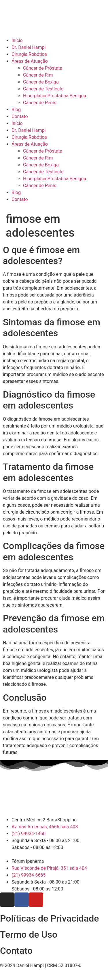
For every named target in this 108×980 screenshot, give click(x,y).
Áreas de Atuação (30, 61)
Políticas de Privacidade (49, 918)
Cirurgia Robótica (29, 54)
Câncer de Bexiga (41, 82)
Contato (20, 116)
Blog (16, 110)
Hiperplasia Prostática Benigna (55, 96)
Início (17, 40)
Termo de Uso (29, 935)
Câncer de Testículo (43, 89)
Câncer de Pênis (40, 103)
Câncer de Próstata (43, 68)
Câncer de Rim (38, 75)
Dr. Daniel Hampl (29, 47)
